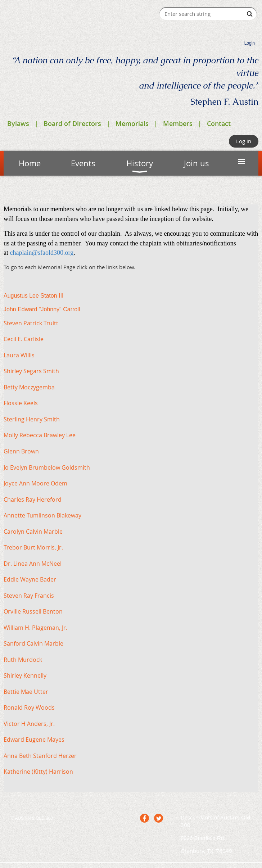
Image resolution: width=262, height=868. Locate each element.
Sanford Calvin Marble (33, 643)
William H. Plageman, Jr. (35, 628)
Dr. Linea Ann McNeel (33, 564)
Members (178, 123)
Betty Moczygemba (29, 387)
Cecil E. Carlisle (24, 339)
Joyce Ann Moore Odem (35, 483)
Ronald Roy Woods (29, 707)
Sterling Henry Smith (32, 419)
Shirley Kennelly (25, 675)
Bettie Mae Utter (26, 692)
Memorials (132, 123)
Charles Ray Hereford (33, 499)
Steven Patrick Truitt (31, 323)
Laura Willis (19, 355)
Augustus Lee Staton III (33, 296)
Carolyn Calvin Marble (33, 532)
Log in (244, 141)
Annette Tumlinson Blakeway (42, 515)
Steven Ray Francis (29, 596)
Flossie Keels (21, 403)
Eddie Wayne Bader (30, 579)
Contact (219, 123)
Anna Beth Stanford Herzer (40, 756)
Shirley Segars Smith (31, 371)
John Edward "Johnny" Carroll (42, 309)
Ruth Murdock (23, 660)
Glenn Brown (21, 451)
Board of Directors (72, 123)
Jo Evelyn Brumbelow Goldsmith (47, 467)
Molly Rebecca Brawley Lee (40, 435)
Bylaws (18, 123)
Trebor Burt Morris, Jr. (33, 547)
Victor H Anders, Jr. (29, 724)
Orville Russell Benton (33, 611)
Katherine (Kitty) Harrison (38, 772)
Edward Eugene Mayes (34, 740)
